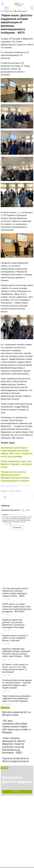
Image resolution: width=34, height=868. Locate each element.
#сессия (12, 491)
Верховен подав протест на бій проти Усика (16, 714)
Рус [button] (6, 8)
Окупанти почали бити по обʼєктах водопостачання (15, 760)
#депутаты (18, 491)
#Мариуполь (4, 491)
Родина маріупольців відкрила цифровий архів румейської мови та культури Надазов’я (16, 698)
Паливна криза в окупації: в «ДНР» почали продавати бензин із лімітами (15, 638)
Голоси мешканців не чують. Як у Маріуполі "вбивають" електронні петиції (16, 464)
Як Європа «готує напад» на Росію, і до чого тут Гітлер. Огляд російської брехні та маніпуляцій (15, 668)
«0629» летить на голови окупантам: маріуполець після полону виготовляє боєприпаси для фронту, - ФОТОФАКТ (17, 608)
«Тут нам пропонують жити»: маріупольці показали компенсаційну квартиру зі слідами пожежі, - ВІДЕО (15, 592)
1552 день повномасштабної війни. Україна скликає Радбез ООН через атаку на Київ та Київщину (16, 727)
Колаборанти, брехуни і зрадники (17, 780)
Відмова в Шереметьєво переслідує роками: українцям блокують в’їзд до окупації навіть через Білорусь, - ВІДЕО (16, 653)
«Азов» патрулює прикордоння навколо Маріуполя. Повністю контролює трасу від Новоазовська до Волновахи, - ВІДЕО (14, 745)
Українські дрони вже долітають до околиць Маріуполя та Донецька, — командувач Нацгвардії (14, 624)
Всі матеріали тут (17, 792)
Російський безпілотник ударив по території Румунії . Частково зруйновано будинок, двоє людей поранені (17, 684)
